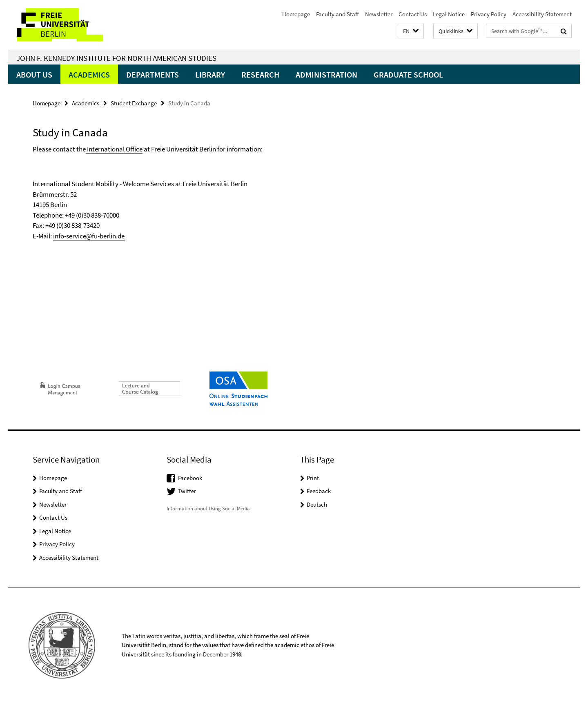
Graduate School (408, 75)
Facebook (190, 478)
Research (260, 75)
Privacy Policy (489, 14)
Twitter (187, 491)
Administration (326, 75)
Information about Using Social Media (208, 508)
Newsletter (379, 14)
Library (210, 75)
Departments (153, 75)
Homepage (296, 14)
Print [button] (313, 478)
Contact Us (413, 14)
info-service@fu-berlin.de (89, 236)
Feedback (319, 491)
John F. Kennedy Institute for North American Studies (116, 58)
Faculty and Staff (337, 14)
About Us (34, 75)
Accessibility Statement (542, 14)
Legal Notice (449, 14)
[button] (411, 31)
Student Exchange (134, 103)
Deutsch (317, 504)
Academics (89, 75)
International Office (114, 149)
